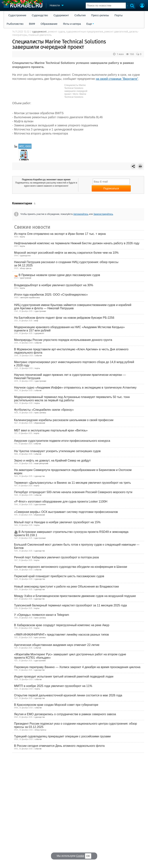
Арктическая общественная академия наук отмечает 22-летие (57, 645)
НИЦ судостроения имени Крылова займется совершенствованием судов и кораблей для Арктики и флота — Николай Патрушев (73, 307)
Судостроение (17, 15)
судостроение (25, 278)
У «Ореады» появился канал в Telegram (41, 615)
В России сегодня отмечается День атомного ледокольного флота (59, 746)
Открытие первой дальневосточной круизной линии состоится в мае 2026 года (68, 695)
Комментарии (22, 203)
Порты (119, 15)
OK (88, 856)
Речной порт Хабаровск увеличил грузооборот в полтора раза (56, 557)
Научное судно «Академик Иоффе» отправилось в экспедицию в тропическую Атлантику (75, 388)
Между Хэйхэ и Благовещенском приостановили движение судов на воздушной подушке (75, 596)
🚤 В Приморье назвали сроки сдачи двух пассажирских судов (57, 275)
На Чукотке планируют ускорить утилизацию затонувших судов (57, 451)
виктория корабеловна (30, 298)
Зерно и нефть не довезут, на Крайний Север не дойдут (52, 461)
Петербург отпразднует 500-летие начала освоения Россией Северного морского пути (73, 492)
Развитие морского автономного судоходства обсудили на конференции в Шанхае (71, 567)
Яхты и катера (72, 24)
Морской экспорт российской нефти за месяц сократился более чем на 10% (66, 253)
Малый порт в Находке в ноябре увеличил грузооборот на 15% (57, 522)
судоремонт (39, 32)
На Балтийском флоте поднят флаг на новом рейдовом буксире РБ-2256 (64, 318)
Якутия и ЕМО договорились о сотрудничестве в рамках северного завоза (65, 714)
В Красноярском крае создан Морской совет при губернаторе (56, 705)
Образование (49, 24)
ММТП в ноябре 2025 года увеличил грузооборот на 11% (53, 686)
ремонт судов (56, 32)
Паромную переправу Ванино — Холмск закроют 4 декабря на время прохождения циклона (77, 667)
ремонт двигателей (116, 32)
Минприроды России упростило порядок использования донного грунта (63, 340)
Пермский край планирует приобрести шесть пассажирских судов (59, 576)
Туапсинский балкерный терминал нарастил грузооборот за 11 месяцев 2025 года (70, 605)
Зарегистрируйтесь (103, 214)
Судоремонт (61, 15)
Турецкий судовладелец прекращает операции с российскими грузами (62, 736)
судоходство (25, 256)
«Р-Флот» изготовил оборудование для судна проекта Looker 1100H (61, 502)
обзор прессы (26, 268)
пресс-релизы (40, 413)
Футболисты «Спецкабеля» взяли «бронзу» (44, 410)
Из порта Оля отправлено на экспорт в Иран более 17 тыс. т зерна (60, 234)
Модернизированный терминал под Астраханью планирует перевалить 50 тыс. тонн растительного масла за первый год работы (72, 399)
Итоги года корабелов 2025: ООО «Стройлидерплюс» (51, 295)
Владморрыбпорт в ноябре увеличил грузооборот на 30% (54, 285)
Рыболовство (15, 24)
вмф (36, 321)
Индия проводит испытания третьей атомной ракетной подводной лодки (64, 676)
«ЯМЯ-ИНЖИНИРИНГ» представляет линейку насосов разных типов (61, 635)
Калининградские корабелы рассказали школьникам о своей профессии (64, 420)
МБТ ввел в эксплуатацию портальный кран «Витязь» (51, 430)
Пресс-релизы (100, 15)
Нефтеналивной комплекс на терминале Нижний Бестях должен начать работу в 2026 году (77, 243)
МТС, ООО (25, 146)
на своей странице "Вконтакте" (117, 79)
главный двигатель (40, 35)
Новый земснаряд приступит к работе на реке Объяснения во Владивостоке (67, 587)
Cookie (80, 856)
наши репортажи (41, 464)
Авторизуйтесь (81, 214)
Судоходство (40, 15)
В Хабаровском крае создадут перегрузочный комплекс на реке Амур (62, 625)
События (80, 15)
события (38, 343)
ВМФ (32, 24)
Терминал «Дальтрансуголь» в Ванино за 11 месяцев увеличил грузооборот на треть (72, 483)
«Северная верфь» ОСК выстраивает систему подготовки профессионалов (66, 512)
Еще (89, 24)
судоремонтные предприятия (85, 32)
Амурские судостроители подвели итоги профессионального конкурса (62, 441)
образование (40, 423)
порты (22, 237)
